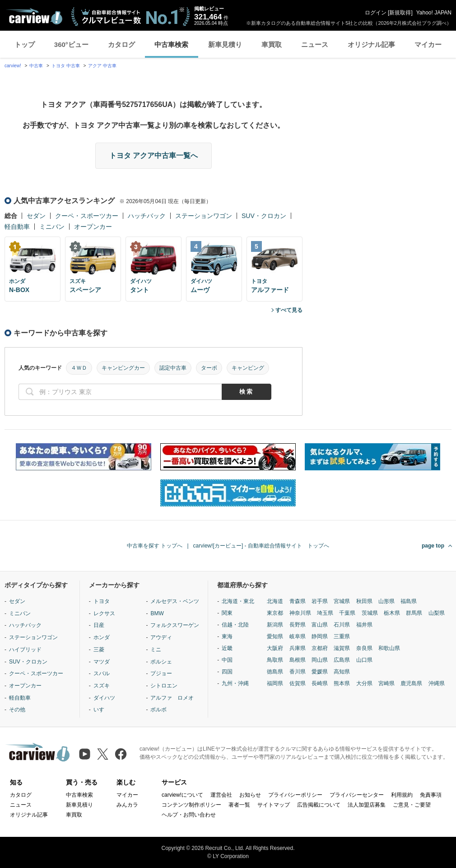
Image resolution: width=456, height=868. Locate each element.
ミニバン (52, 227)
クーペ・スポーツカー (87, 216)
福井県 (364, 625)
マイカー (428, 44)
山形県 (386, 601)
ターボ (209, 368)
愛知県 (275, 636)
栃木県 (392, 613)
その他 (17, 710)
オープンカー (93, 227)
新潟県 (275, 625)
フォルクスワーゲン (175, 625)
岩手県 (320, 601)
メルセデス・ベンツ (175, 601)
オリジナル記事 (371, 44)
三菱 (99, 650)
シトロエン (164, 686)
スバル (102, 673)
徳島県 (275, 672)
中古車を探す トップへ (155, 546)
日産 (99, 625)
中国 (227, 660)
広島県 (342, 660)
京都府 (320, 648)
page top (433, 546)
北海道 (275, 601)
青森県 (298, 601)
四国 (227, 672)
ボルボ (158, 710)
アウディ (161, 637)
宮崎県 (386, 683)
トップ (25, 44)
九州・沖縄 (235, 683)
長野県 (298, 625)
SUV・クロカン (264, 216)
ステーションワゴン (204, 216)
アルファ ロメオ (172, 698)
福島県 (409, 601)
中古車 (36, 66)
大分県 (364, 683)
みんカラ (127, 805)
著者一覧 (239, 805)
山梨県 (437, 613)
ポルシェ (161, 662)
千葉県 (347, 613)
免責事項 (431, 795)
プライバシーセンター (357, 795)
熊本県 (342, 683)
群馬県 (414, 613)
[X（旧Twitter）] (103, 754)
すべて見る (289, 310)
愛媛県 (320, 672)
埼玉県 (325, 613)
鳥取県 (275, 660)
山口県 (364, 660)
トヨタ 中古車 (66, 66)
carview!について (182, 795)
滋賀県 (342, 648)
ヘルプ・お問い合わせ (189, 815)
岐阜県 (298, 636)
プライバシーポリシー (295, 795)
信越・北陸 (235, 625)
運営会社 (221, 795)
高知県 (342, 672)
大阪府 (275, 648)
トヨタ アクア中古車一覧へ (154, 155)
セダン (36, 216)
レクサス (104, 613)
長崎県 (320, 683)
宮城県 (342, 601)
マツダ (102, 662)
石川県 (342, 625)
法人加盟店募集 (367, 805)
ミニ (156, 650)
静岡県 (320, 636)
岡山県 (320, 660)
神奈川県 (300, 613)
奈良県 (364, 648)
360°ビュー (71, 44)
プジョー (161, 673)
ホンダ (102, 637)
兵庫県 (298, 648)
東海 (227, 636)
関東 (227, 613)
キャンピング (248, 368)
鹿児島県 (411, 683)
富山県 (320, 625)
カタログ (121, 44)
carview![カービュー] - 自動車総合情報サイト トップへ (261, 546)
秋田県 (364, 601)
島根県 (298, 660)
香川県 (298, 672)
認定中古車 (173, 368)
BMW (157, 613)
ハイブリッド (25, 650)
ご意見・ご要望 (412, 805)
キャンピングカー (123, 368)
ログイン (376, 13)
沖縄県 (437, 683)
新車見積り (225, 44)
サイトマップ (274, 805)
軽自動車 (17, 227)
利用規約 (402, 795)
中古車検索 (171, 44)
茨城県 (370, 613)
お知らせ (250, 795)
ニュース (315, 44)
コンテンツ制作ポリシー (191, 805)
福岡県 (275, 683)
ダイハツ (104, 698)
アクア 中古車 (102, 66)
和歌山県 (389, 648)
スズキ (102, 686)
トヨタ (102, 601)
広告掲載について (319, 805)
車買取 (272, 44)
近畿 (227, 648)
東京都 (275, 613)
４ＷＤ (79, 368)
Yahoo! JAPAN (434, 13)
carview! (13, 66)
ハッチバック (147, 216)
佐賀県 (298, 683)
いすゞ (102, 710)
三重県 (342, 636)
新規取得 (400, 13)
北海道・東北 (238, 601)
